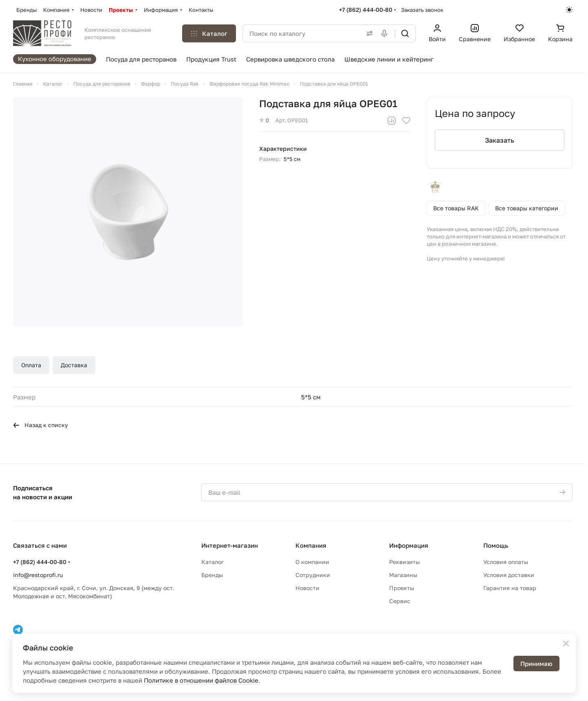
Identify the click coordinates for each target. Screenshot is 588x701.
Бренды (212, 575)
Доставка (74, 365)
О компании (312, 562)
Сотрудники (313, 575)
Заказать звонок (422, 10)
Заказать (500, 140)
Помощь (496, 545)
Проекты (402, 588)
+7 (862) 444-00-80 (366, 10)
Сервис (400, 601)
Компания (311, 545)
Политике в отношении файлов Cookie (201, 680)
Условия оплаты (506, 562)
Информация (409, 545)
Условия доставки (509, 575)
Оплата (31, 365)
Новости (307, 588)
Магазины (403, 575)
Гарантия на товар (510, 588)
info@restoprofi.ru (38, 575)
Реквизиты (404, 562)
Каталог (213, 562)
